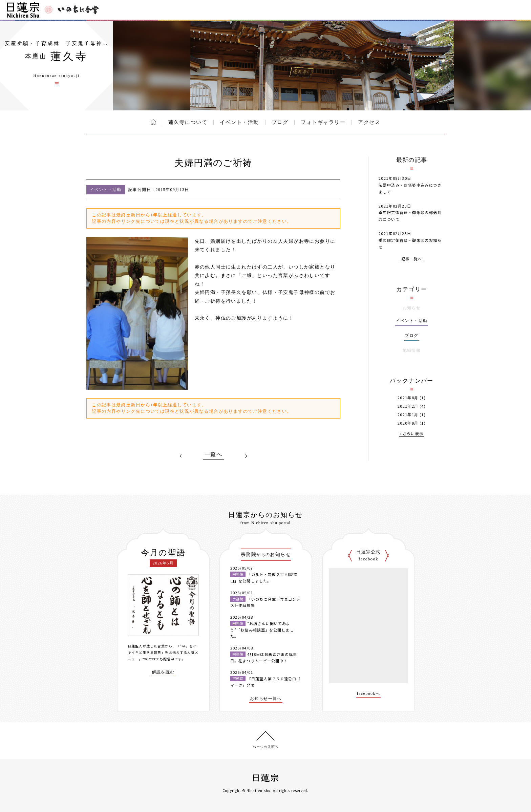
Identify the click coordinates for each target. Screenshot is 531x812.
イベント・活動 (239, 122)
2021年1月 (408, 415)
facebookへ (369, 694)
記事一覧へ (412, 259)
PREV (181, 456)
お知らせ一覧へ (266, 699)
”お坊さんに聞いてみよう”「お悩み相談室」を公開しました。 (262, 630)
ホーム (153, 122)
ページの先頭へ (266, 747)
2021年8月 (408, 398)
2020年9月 (408, 423)
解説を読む (163, 672)
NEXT (246, 456)
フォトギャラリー (323, 122)
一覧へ (213, 454)
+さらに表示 (411, 434)
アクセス (369, 122)
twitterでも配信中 (158, 659)
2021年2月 (408, 406)
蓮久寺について (188, 122)
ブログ (280, 122)
